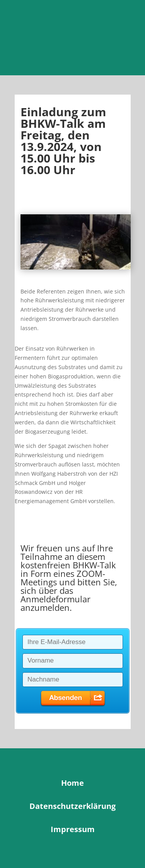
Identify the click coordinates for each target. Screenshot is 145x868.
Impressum (73, 829)
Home (72, 783)
